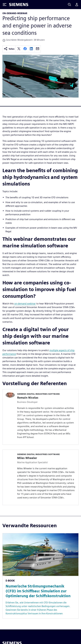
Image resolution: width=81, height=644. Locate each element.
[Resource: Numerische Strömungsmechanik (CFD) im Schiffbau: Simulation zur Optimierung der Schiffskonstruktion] (40, 576)
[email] (38, 49)
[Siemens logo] (19, 5)
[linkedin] (31, 49)
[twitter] (19, 49)
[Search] (69, 5)
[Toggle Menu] (5, 5)
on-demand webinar (25, 304)
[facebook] (25, 49)
